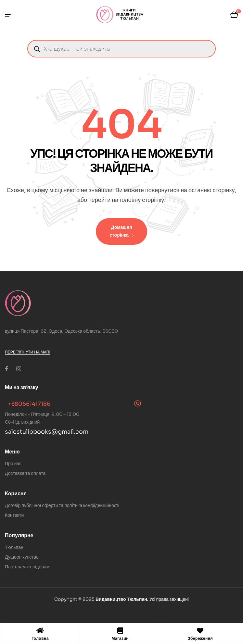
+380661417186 (29, 404)
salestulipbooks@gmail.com (47, 432)
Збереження (200, 638)
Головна (40, 638)
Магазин (120, 638)
